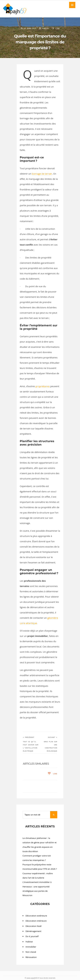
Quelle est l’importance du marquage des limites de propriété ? (40, 42)
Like (56, 28)
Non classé (31, 952)
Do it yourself (32, 936)
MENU (72, 5)
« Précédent (29, 737)
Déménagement (33, 931)
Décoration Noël (33, 926)
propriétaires (43, 386)
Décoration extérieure (36, 916)
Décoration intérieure (36, 921)
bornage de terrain (42, 174)
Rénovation (31, 957)
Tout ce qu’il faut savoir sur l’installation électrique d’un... (31, 748)
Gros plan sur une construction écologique (50, 746)
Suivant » (53, 737)
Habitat (46, 28)
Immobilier (31, 947)
